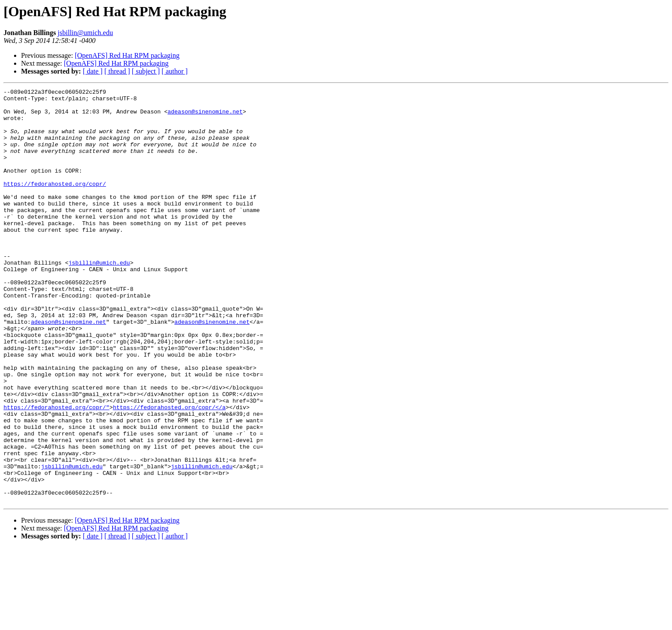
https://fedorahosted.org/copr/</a (169, 471)
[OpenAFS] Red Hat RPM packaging (127, 55)
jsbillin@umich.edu (85, 33)
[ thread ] (117, 71)
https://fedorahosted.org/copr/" (57, 471)
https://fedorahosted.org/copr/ (55, 203)
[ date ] (93, 71)
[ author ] (175, 71)
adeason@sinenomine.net (205, 117)
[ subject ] (146, 71)
